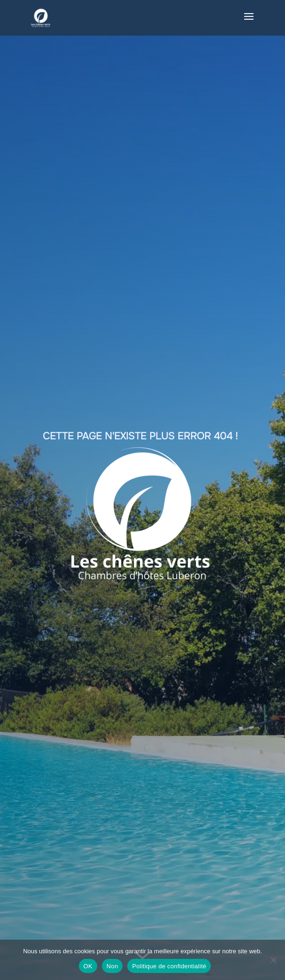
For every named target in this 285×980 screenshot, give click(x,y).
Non (112, 966)
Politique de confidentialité (169, 966)
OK (88, 966)
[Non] (273, 960)
